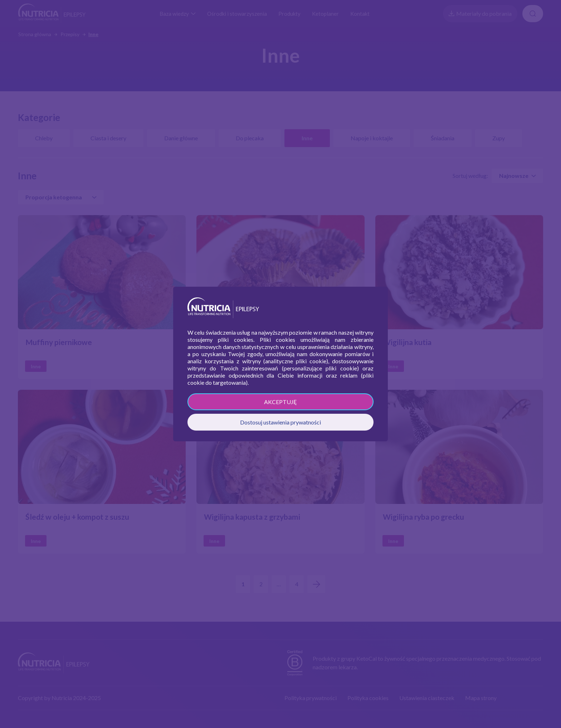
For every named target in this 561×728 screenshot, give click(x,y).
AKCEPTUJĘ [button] (280, 402)
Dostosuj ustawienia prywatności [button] (280, 422)
